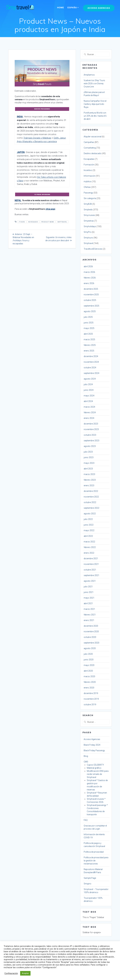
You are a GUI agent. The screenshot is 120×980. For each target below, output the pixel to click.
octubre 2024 (90, 368)
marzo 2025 (89, 339)
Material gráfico (94, 768)
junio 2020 (89, 660)
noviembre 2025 (91, 295)
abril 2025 (88, 334)
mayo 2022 (89, 530)
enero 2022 (89, 553)
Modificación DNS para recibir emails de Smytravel (98, 774)
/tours (22, 222)
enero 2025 (89, 351)
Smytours (88, 238)
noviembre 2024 (91, 362)
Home (61, 8)
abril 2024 (88, 401)
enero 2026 (89, 283)
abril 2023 (88, 469)
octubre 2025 (90, 300)
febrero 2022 (90, 547)
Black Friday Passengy (94, 750)
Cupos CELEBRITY (95, 765)
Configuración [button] (11, 973)
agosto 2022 (90, 514)
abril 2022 (88, 536)
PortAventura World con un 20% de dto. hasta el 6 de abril (95, 116)
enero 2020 (89, 688)
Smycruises (89, 215)
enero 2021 (89, 620)
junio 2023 (89, 457)
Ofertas (87, 187)
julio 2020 (88, 654)
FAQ (86, 820)
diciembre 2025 (91, 289)
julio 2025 (88, 317)
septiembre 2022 (91, 508)
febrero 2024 (90, 412)
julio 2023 (88, 452)
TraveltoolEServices (93, 249)
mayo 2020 (89, 665)
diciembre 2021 (91, 559)
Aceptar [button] (25, 973)
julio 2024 (88, 384)
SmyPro (88, 232)
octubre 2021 (90, 570)
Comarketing (90, 148)
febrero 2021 (90, 615)
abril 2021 (88, 603)
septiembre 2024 (91, 373)
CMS (86, 762)
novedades (33, 222)
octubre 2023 (90, 435)
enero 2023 (89, 485)
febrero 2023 (90, 480)
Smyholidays (90, 226)
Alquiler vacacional (93, 137)
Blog (86, 756)
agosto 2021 (90, 581)
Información (90, 176)
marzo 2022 (89, 542)
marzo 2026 (89, 272)
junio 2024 (89, 390)
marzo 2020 (89, 676)
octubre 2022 (90, 502)
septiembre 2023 (91, 441)
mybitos (88, 181)
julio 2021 (88, 587)
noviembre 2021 (91, 564)
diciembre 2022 (91, 491)
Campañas (89, 142)
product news (48, 222)
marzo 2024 (89, 407)
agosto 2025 (90, 311)
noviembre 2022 (91, 497)
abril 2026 (88, 266)
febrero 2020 (90, 682)
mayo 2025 (89, 328)
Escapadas (89, 159)
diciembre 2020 (91, 626)
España (72, 8)
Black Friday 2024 (92, 745)
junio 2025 (89, 323)
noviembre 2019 (91, 699)
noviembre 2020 (91, 632)
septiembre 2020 (91, 643)
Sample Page (90, 878)
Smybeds (88, 210)
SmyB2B (88, 204)
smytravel (62, 222)
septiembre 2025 (91, 306)
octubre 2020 (90, 637)
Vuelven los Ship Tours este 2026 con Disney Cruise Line (94, 84)
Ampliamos (89, 75)
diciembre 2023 (91, 424)
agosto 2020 (90, 648)
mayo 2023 (89, 463)
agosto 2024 (90, 379)
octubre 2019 (90, 705)
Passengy (88, 193)
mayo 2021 (89, 598)
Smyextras (89, 221)
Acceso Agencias (99, 8)
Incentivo (88, 170)
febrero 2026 (90, 278)
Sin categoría (90, 198)
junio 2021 (89, 592)
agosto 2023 (90, 446)
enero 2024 (89, 418)
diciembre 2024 (91, 356)
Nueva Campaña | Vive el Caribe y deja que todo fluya (95, 104)
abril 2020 (88, 671)
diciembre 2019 (91, 693)
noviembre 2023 (91, 429)
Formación (89, 165)
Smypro (87, 884)
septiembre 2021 (91, 575)
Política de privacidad (94, 852)
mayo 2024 (89, 396)
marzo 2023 (89, 474)
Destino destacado (93, 153)
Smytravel (88, 243)
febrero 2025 (90, 345)
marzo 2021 (89, 609)
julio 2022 (88, 519)
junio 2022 (89, 525)
